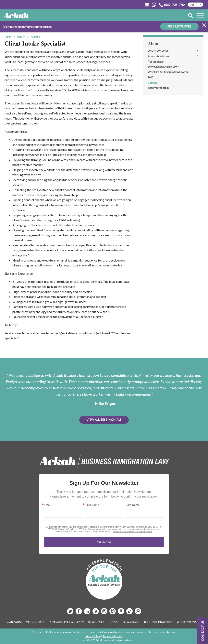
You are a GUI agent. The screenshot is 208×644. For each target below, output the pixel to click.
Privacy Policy (92, 636)
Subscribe (104, 542)
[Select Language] (195, 5)
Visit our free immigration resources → (29, 27)
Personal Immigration (66, 622)
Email (48, 505)
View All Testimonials (104, 420)
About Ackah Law (159, 56)
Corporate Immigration (26, 622)
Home (8, 37)
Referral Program (158, 88)
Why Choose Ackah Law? (163, 67)
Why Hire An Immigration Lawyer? (169, 72)
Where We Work (158, 51)
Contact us (203, 631)
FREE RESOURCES (179, 26)
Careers (35, 37)
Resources (96, 622)
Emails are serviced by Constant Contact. (133, 531)
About (21, 37)
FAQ (151, 77)
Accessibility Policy (113, 636)
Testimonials (156, 62)
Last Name (133, 505)
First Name (92, 505)
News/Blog (131, 622)
